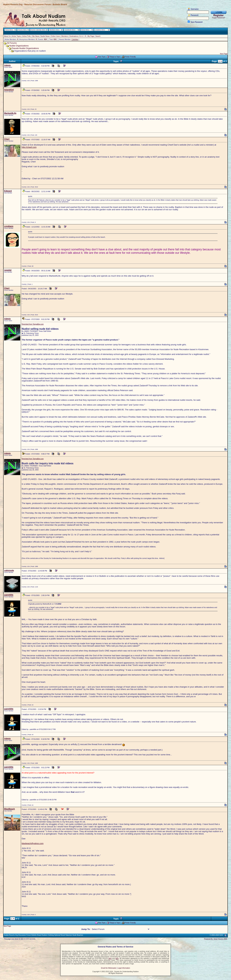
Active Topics (17, 36)
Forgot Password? (218, 18)
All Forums (12, 43)
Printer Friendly (130, 57)
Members (65, 36)
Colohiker (75, 39)
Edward (8, 191)
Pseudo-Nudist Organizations (25, 48)
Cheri (7, 139)
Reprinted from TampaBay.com (33, 324)
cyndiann (9, 226)
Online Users (56, 36)
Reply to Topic (115, 57)
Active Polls (27, 36)
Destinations (74, 36)
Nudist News (45, 36)
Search (98, 36)
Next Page (224, 54)
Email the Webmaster (109, 968)
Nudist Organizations (19, 46)
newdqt (8, 270)
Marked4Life (10, 113)
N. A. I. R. (83, 36)
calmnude (9, 570)
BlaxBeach (9, 809)
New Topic (102, 57)
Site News (36, 36)
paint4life (9, 595)
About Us (7, 36)
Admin (7, 65)
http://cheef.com (29, 147)
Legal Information (124, 968)
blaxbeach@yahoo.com (33, 843)
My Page (91, 36)
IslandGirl (9, 90)
